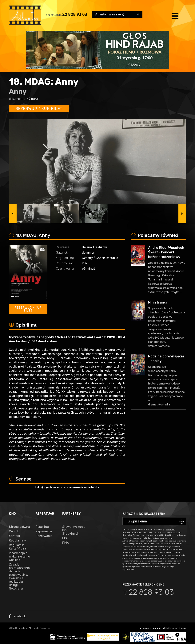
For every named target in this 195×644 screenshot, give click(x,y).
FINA (66, 543)
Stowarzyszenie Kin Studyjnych (73, 530)
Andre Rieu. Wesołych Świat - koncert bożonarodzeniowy (166, 252)
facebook (17, 616)
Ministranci (157, 302)
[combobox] (117, 14)
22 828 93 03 (75, 14)
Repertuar (43, 527)
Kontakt (15, 536)
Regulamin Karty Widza (17, 547)
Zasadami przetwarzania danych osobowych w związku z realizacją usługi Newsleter (152, 532)
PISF (65, 538)
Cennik (14, 531)
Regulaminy (17, 541)
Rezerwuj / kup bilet (39, 109)
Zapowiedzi (44, 531)
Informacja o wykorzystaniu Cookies (19, 557)
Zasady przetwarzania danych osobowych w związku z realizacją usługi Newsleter (19, 577)
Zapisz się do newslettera (144, 514)
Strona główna (19, 527)
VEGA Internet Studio (174, 628)
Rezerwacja (44, 536)
